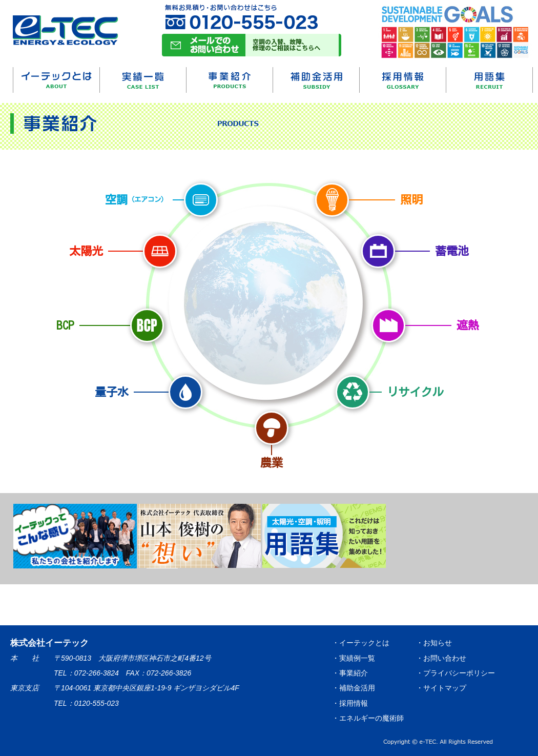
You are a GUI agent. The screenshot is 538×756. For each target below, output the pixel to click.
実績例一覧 (357, 658)
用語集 (489, 80)
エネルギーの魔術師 (371, 718)
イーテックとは (56, 80)
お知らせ (438, 643)
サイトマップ (445, 688)
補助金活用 (316, 80)
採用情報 (403, 80)
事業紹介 (230, 80)
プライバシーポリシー (459, 673)
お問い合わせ (445, 658)
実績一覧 (143, 80)
